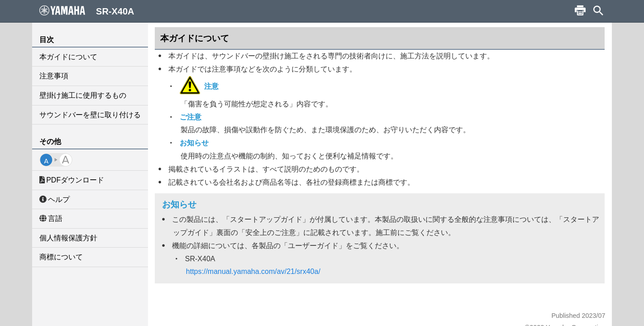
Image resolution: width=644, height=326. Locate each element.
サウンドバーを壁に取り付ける (90, 115)
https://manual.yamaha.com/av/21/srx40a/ (253, 271)
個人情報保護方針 (68, 238)
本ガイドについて (68, 57)
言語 (51, 218)
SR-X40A (87, 11)
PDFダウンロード (72, 180)
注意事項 (54, 76)
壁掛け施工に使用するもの (83, 95)
